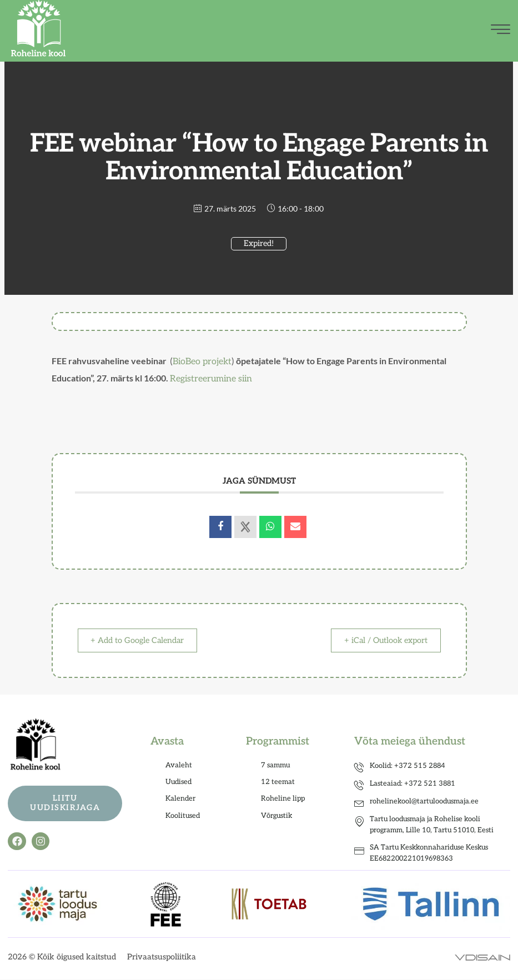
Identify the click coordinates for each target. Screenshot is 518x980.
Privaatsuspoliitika (162, 958)
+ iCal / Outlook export (381, 641)
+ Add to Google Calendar (143, 641)
